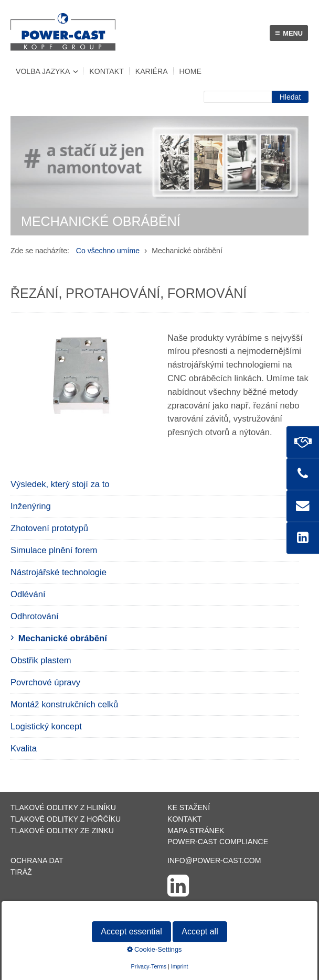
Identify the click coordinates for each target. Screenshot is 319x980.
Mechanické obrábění (63, 638)
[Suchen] (290, 97)
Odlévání (28, 594)
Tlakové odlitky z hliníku (63, 807)
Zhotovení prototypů (49, 528)
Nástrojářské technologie (59, 572)
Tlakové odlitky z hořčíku (66, 819)
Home (190, 71)
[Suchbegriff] (238, 97)
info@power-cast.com (214, 860)
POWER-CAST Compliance (218, 842)
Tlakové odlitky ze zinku (62, 831)
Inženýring (31, 506)
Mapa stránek (196, 831)
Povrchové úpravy (45, 682)
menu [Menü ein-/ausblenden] (289, 33)
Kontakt (106, 71)
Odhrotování (35, 616)
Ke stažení (189, 807)
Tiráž (21, 872)
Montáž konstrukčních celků (64, 704)
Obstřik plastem (41, 660)
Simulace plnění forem (54, 550)
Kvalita (24, 749)
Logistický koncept (46, 726)
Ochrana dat (37, 860)
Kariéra (152, 71)
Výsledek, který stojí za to (60, 484)
